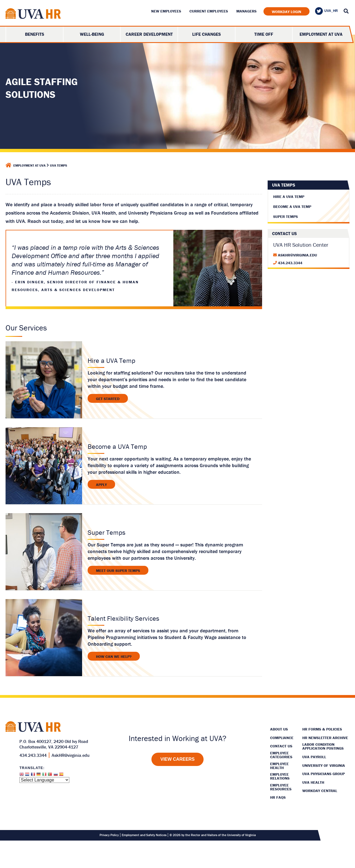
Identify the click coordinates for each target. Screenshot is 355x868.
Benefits (35, 34)
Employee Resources (281, 787)
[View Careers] (177, 759)
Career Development (149, 34)
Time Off (264, 34)
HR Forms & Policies (322, 729)
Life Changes (206, 34)
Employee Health (279, 766)
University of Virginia (324, 765)
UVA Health (313, 782)
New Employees (166, 11)
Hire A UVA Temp (289, 197)
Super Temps (286, 217)
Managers (246, 11)
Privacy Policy (109, 835)
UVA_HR (326, 11)
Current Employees (209, 11)
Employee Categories (281, 755)
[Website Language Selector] (44, 780)
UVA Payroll (314, 757)
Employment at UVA (321, 34)
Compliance (282, 738)
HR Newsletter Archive (325, 738)
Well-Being (92, 34)
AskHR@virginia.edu (297, 255)
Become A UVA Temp (292, 207)
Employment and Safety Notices (144, 835)
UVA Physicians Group (324, 774)
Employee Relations (280, 776)
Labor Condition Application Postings (323, 746)
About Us (279, 729)
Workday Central (320, 791)
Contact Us (281, 746)
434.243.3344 (290, 263)
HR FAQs (278, 797)
